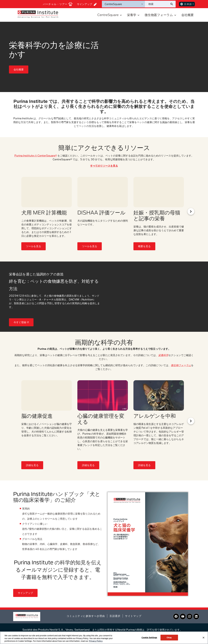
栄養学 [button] (134, 15)
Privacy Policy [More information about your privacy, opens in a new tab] (96, 641)
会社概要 (188, 15)
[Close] (204, 638)
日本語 (186, 4)
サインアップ (87, 4)
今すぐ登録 (21, 322)
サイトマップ (133, 616)
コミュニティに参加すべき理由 (86, 616)
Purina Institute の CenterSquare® (36, 156)
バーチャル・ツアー (58, 4)
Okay (169, 637)
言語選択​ (115, 616)
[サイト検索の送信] (173, 4)
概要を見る (144, 246)
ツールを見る (33, 246)
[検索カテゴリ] (123, 4)
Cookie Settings (149, 637)
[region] (104, 638)
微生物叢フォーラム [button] (161, 15)
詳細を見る (32, 465)
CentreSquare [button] (110, 15)
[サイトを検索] (157, 4)
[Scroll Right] (191, 211)
